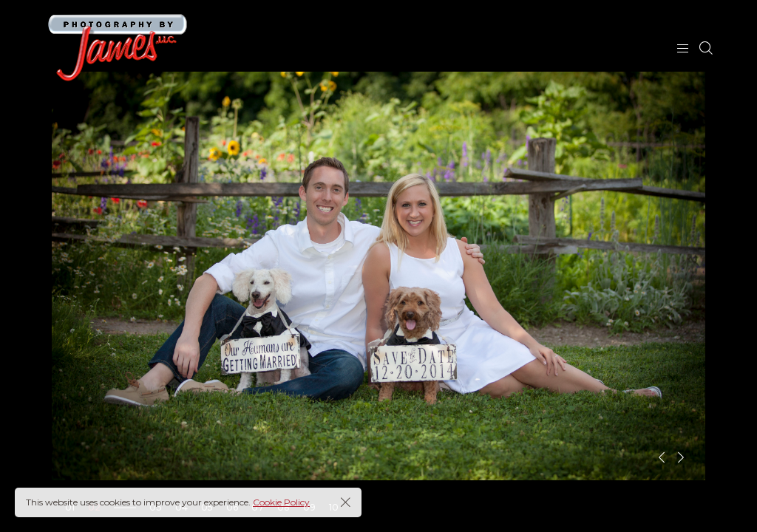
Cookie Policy (281, 502)
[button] (662, 457)
